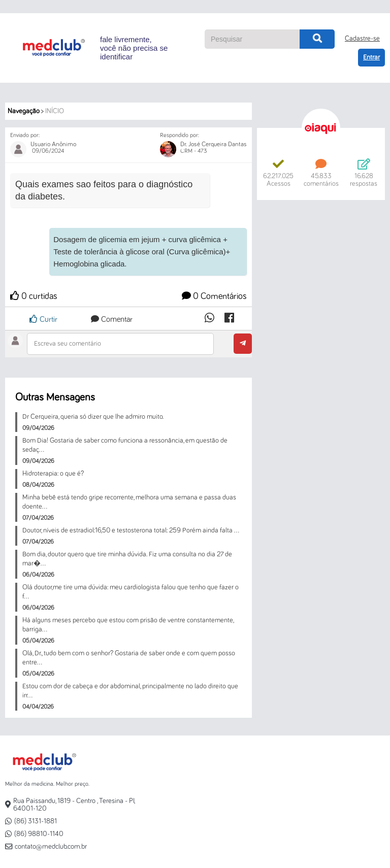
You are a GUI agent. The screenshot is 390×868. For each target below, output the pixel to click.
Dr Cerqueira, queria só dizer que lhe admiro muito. (93, 417)
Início (55, 111)
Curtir (43, 319)
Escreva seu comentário (68, 344)
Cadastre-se (362, 39)
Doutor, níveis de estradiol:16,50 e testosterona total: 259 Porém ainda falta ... (131, 530)
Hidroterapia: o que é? (53, 474)
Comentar (112, 319)
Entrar (371, 57)
